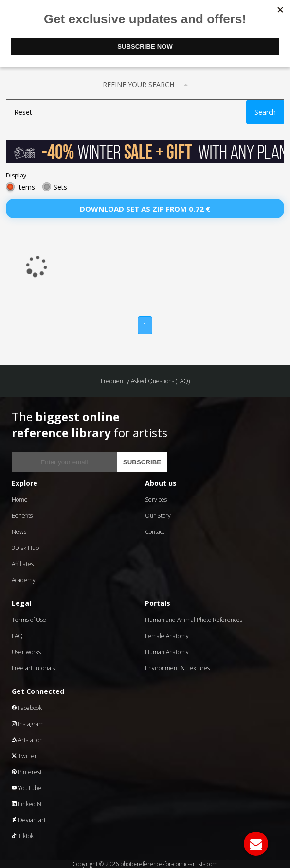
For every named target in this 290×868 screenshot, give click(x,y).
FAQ (17, 636)
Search (265, 112)
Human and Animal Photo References (194, 620)
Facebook (27, 708)
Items (26, 187)
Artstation (27, 740)
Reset (23, 112)
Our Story (158, 516)
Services (156, 500)
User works (26, 652)
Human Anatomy (167, 652)
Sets (60, 187)
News (19, 532)
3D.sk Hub (25, 548)
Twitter (24, 756)
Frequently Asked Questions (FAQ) (145, 381)
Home (20, 500)
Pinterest (27, 772)
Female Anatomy (167, 636)
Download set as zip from (145, 209)
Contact (155, 532)
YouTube (27, 788)
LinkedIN (27, 804)
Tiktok (23, 836)
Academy (24, 580)
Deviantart (29, 820)
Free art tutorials (33, 668)
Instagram (28, 724)
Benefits (22, 516)
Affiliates (23, 564)
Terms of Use (29, 620)
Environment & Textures (177, 668)
